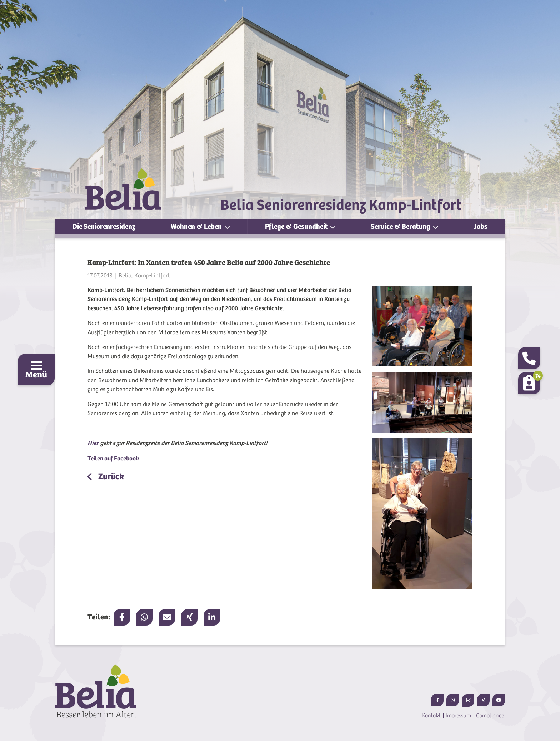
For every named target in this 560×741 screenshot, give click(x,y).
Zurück (110, 476)
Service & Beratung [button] (401, 226)
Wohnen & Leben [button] (197, 226)
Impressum (458, 716)
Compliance (490, 716)
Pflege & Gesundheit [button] (297, 226)
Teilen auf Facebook (113, 458)
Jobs (481, 226)
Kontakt (431, 716)
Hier (93, 443)
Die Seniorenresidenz (104, 226)
